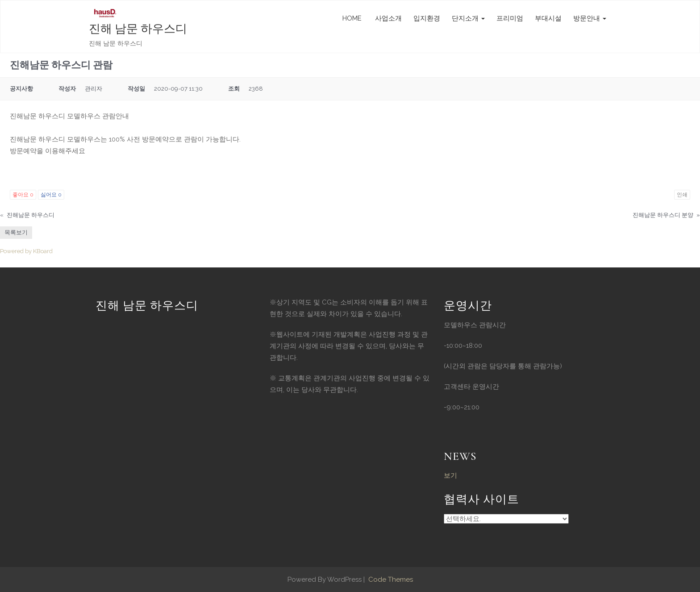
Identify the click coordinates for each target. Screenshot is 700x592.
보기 (450, 475)
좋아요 (23, 195)
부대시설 (548, 18)
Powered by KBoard (26, 251)
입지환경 (427, 18)
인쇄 (682, 195)
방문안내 (590, 18)
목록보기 (16, 232)
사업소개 (387, 18)
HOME (352, 18)
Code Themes (390, 579)
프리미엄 (510, 18)
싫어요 (51, 195)
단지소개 (468, 18)
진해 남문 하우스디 (138, 29)
